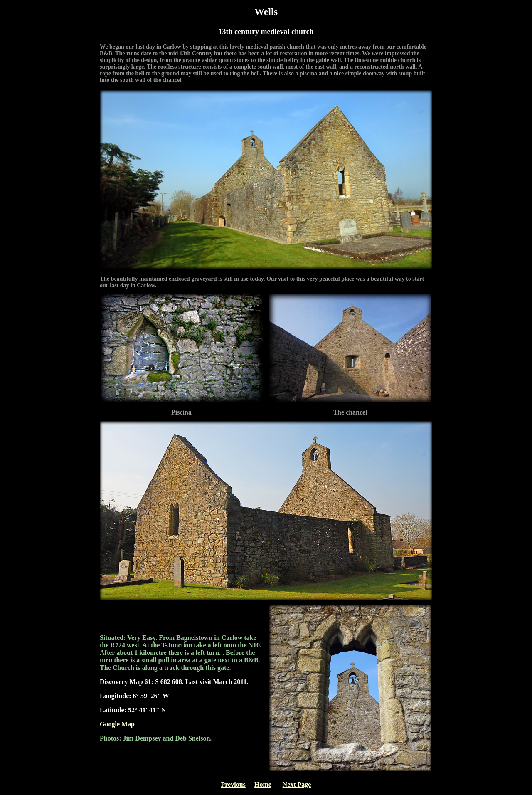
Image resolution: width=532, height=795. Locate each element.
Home (263, 784)
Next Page (297, 784)
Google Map (117, 724)
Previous (233, 784)
